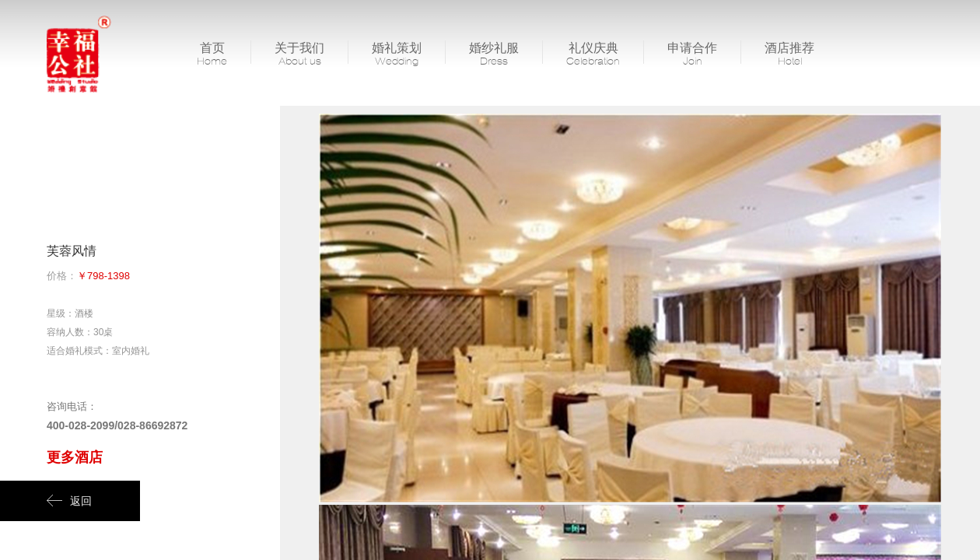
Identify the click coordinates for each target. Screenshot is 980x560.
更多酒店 (75, 457)
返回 (69, 501)
